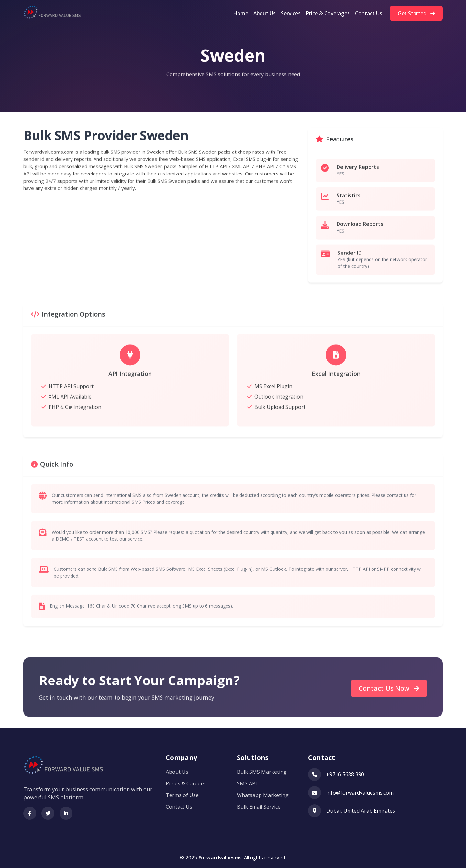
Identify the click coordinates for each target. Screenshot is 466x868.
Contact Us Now (389, 701)
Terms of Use (182, 793)
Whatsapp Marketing (263, 793)
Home (241, 13)
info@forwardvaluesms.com (360, 790)
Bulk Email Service (259, 804)
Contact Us (369, 13)
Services (291, 13)
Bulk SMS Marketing (262, 769)
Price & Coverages (328, 13)
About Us (265, 13)
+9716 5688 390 (345, 772)
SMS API (247, 781)
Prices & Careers (186, 781)
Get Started (416, 13)
